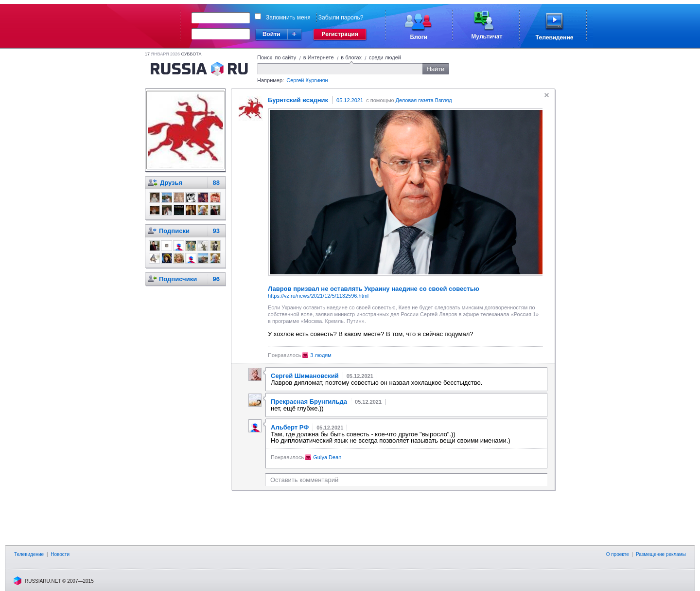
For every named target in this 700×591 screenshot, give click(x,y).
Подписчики (178, 279)
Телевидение (29, 554)
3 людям (321, 355)
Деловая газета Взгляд (424, 100)
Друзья (171, 183)
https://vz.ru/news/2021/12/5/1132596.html (318, 296)
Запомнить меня (288, 18)
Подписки (174, 231)
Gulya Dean (327, 457)
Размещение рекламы (661, 554)
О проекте (618, 554)
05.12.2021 (350, 100)
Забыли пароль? (341, 18)
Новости (60, 554)
